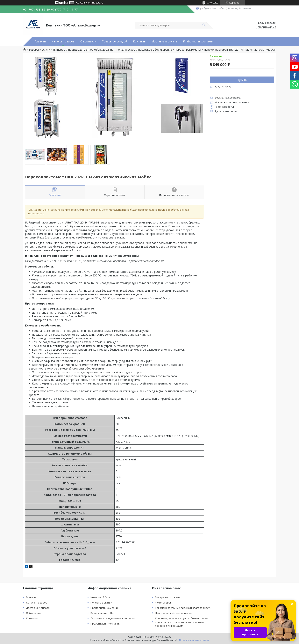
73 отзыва (213, 3)
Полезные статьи (101, 603)
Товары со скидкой (115, 41)
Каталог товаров (63, 41)
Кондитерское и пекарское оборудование (144, 50)
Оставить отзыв (266, 27)
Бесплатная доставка (228, 98)
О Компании (34, 613)
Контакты (140, 41)
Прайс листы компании (198, 41)
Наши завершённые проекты (174, 613)
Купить (242, 80)
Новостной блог (100, 597)
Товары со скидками (168, 597)
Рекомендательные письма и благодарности (183, 608)
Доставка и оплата (165, 41)
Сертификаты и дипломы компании (113, 618)
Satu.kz (167, 637)
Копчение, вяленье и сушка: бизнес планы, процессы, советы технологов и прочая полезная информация (182, 622)
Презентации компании (105, 624)
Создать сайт (84, 3)
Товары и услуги (39, 50)
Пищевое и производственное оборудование (83, 50)
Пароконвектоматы (188, 50)
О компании (88, 41)
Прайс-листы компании (105, 608)
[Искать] (204, 25)
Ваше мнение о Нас (103, 613)
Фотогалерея (163, 603)
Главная (40, 41)
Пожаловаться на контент (194, 640)
